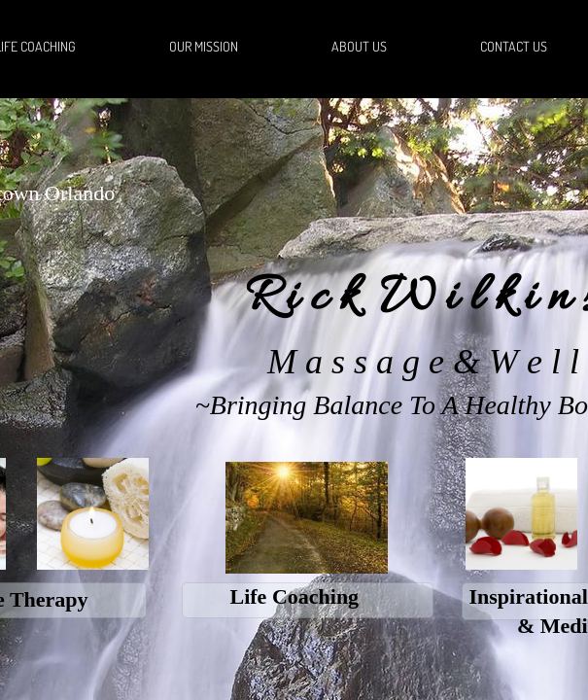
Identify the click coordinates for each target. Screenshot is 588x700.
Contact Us (514, 46)
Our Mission (204, 46)
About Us (359, 46)
